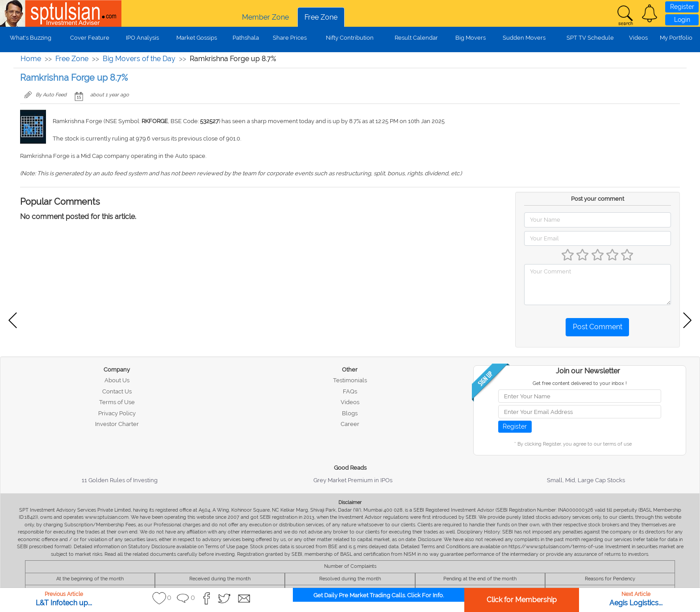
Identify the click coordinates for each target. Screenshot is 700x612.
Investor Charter (117, 424)
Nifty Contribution (350, 38)
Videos (638, 38)
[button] (650, 13)
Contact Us (117, 391)
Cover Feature (90, 38)
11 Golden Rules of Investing (120, 480)
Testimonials (350, 380)
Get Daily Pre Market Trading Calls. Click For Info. (379, 595)
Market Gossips (197, 38)
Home (31, 59)
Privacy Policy (117, 413)
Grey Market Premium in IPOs (353, 480)
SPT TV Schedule (590, 38)
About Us (117, 380)
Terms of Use (117, 402)
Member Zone (265, 17)
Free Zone (321, 17)
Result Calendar (416, 38)
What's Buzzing (31, 38)
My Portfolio (676, 38)
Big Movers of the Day (139, 59)
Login (682, 20)
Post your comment (598, 199)
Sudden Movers (524, 38)
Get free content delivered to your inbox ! (580, 383)
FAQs (350, 391)
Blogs (350, 413)
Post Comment (598, 327)
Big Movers (471, 38)
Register (682, 7)
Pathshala (246, 38)
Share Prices (290, 38)
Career (350, 424)
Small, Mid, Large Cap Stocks (586, 480)
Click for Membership (522, 600)
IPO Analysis (142, 38)
